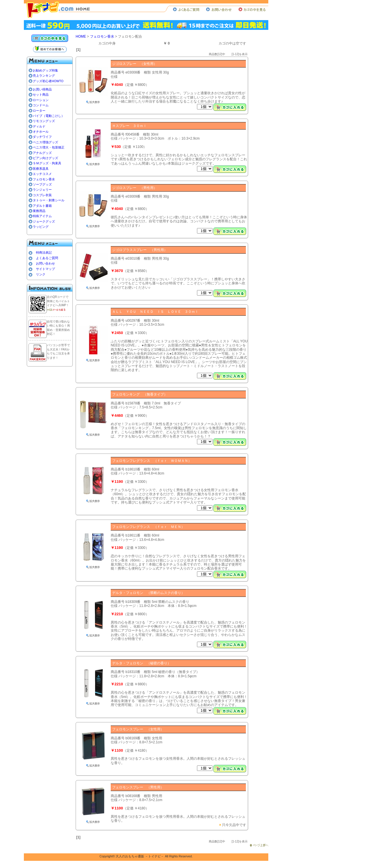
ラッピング (41, 227)
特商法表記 (44, 252)
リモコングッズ (44, 121)
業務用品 (39, 211)
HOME (81, 36)
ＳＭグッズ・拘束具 (47, 163)
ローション (41, 100)
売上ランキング (44, 76)
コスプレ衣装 (42, 195)
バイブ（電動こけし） (49, 116)
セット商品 (41, 94)
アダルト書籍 (42, 206)
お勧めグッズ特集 (45, 70)
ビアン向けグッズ (45, 158)
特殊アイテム (42, 216)
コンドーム (41, 105)
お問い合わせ (45, 263)
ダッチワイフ (42, 137)
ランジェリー (42, 190)
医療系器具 (41, 169)
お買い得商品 (42, 89)
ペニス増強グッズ (45, 142)
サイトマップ (45, 269)
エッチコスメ (42, 174)
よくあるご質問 (47, 258)
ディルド (39, 126)
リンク (41, 274)
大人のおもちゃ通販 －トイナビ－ (140, 856)
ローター (39, 111)
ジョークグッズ (44, 221)
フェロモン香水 (44, 179)
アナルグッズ (42, 153)
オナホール (41, 132)
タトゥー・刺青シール (49, 200)
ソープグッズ (42, 184)
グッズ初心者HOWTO (48, 81)
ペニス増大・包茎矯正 (49, 147)
